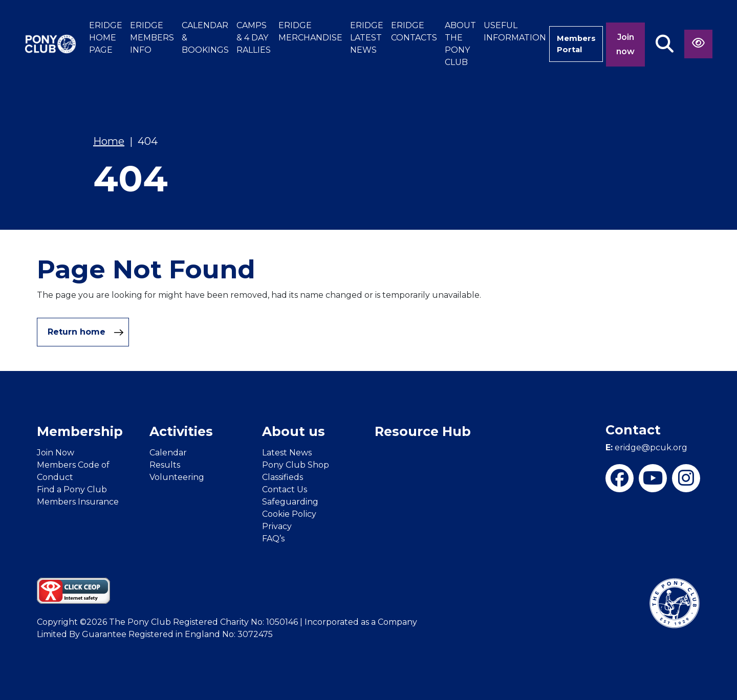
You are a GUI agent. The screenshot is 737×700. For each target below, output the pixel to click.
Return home (86, 332)
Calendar (168, 453)
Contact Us (285, 489)
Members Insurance (78, 502)
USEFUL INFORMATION (506, 31)
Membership (80, 431)
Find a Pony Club (72, 489)
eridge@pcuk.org (646, 447)
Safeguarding (290, 502)
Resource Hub (423, 431)
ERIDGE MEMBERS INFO (143, 38)
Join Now (56, 453)
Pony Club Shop (296, 465)
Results (165, 465)
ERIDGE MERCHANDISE (301, 31)
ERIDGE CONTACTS (405, 31)
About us (294, 431)
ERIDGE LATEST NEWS (357, 38)
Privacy (277, 526)
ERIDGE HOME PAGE (96, 38)
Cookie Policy (289, 514)
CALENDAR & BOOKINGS (196, 38)
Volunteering (177, 477)
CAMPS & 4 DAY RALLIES (244, 38)
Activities (181, 431)
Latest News (287, 453)
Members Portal (571, 44)
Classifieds (283, 477)
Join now (625, 44)
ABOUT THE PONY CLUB (451, 44)
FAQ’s (273, 539)
